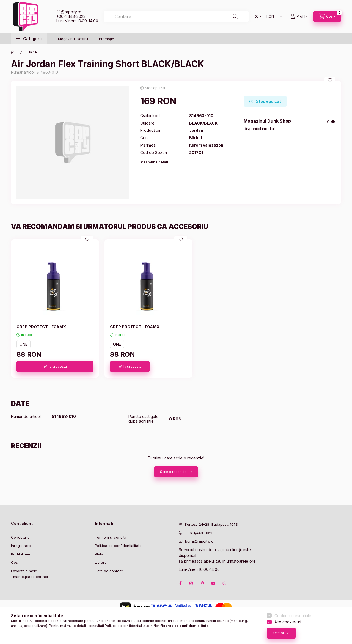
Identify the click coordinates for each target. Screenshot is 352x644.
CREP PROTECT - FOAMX (41, 327)
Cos (14, 562)
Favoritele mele (24, 571)
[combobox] (176, 16)
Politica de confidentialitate (118, 546)
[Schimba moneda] (273, 16)
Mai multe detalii (155, 162)
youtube (213, 583)
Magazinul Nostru (73, 39)
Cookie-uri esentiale (293, 616)
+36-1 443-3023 (71, 16)
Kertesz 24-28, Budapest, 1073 (211, 524)
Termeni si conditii (111, 537)
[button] (29, 39)
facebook (180, 583)
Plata (99, 554)
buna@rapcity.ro (199, 541)
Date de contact (109, 571)
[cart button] (327, 16)
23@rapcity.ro (69, 12)
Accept (278, 633)
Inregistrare (21, 546)
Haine (32, 52)
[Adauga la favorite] (330, 80)
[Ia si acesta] (55, 367)
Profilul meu (21, 554)
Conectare (20, 537)
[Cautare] (235, 16)
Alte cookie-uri (288, 622)
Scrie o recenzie (173, 472)
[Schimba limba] (256, 16)
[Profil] (299, 16)
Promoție (107, 39)
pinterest (202, 583)
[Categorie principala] (13, 52)
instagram (191, 583)
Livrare (101, 562)
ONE (24, 344)
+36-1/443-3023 (199, 533)
